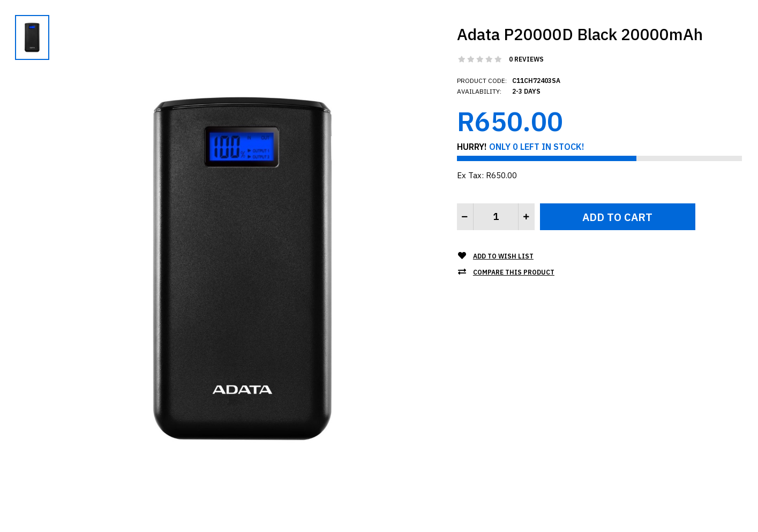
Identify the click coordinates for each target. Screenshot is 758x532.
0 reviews (526, 59)
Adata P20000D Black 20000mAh (580, 34)
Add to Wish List (503, 256)
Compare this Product (514, 272)
